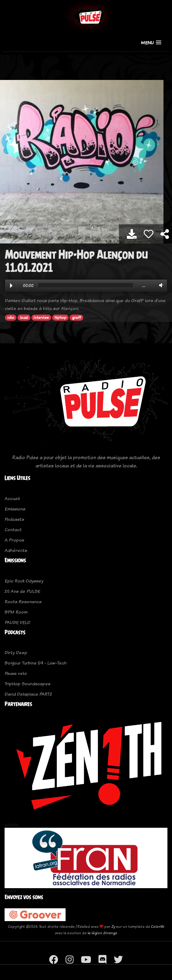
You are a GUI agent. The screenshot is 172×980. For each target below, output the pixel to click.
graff (76, 318)
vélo (11, 318)
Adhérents (16, 550)
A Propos (14, 540)
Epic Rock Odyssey (24, 581)
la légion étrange (102, 933)
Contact (13, 530)
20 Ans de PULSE (22, 591)
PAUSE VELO (17, 622)
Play (11, 286)
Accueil (12, 498)
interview (41, 318)
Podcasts (14, 519)
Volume (160, 285)
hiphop (61, 318)
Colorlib (158, 926)
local (24, 318)
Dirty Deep (16, 652)
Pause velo (16, 673)
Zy (113, 926)
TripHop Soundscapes (27, 684)
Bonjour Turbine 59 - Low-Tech (36, 663)
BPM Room (16, 612)
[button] (151, 43)
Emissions (15, 509)
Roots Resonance (23, 602)
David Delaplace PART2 (28, 694)
